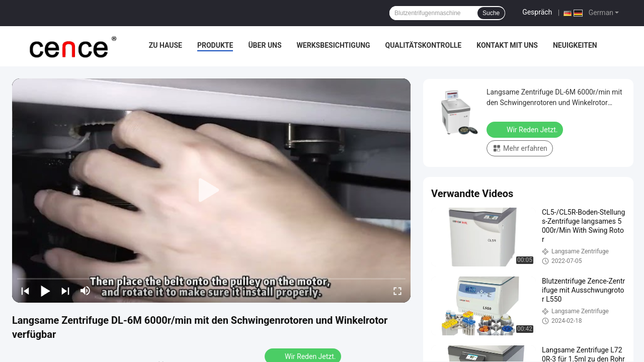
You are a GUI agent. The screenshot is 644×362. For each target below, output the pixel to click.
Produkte (215, 45)
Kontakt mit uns (507, 45)
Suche (491, 13)
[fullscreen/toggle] (397, 291)
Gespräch (537, 12)
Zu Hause (166, 45)
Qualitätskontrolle (424, 45)
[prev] (25, 291)
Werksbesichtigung (334, 45)
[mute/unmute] (86, 291)
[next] (65, 291)
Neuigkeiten (575, 45)
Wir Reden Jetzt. (526, 129)
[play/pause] (45, 291)
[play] (211, 191)
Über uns (265, 45)
